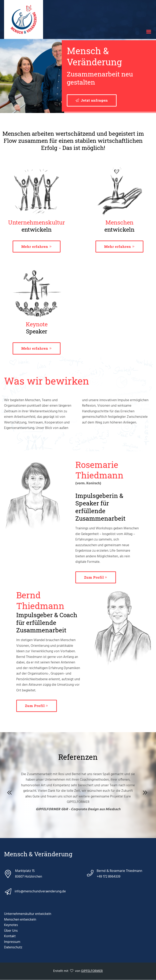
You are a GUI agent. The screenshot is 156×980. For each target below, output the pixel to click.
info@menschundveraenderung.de (40, 891)
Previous (10, 792)
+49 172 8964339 (109, 877)
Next (146, 792)
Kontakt (10, 936)
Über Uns (11, 931)
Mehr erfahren (35, 247)
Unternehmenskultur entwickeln (28, 914)
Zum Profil (94, 577)
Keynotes (11, 925)
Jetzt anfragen (94, 100)
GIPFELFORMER (92, 971)
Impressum (12, 942)
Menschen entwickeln (20, 920)
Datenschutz (13, 947)
